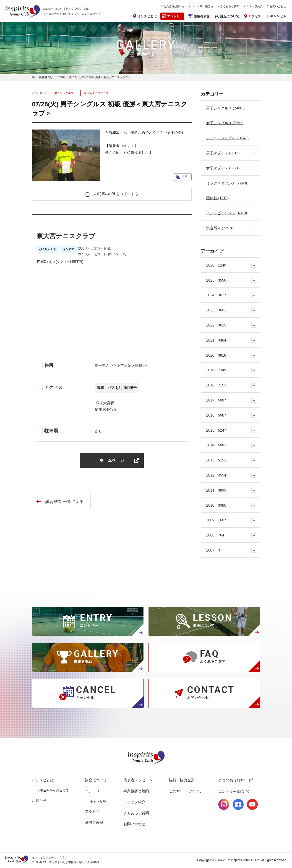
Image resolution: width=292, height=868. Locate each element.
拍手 (185, 177)
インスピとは (147, 16)
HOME (33, 77)
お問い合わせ (278, 6)
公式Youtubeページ (252, 804)
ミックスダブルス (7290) (227, 183)
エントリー (175, 16)
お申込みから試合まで (53, 790)
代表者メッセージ (138, 780)
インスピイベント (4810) (227, 213)
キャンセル (278, 16)
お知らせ (39, 801)
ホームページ (112, 460)
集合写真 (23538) (220, 228)
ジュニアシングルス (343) (227, 138)
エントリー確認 (201, 6)
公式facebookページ (238, 804)
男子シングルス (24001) (226, 108)
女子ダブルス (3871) (223, 168)
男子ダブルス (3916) (223, 153)
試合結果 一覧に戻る (64, 502)
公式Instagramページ (224, 804)
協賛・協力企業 (182, 780)
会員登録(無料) (172, 6)
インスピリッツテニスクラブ (22, 12)
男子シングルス (64, 93)
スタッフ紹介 (255, 6)
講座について (230, 16)
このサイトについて (185, 791)
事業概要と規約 (136, 791)
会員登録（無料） (233, 780)
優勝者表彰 (202, 16)
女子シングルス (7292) (225, 123)
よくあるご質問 (230, 6)
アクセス (255, 16)
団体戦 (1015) (218, 198)
